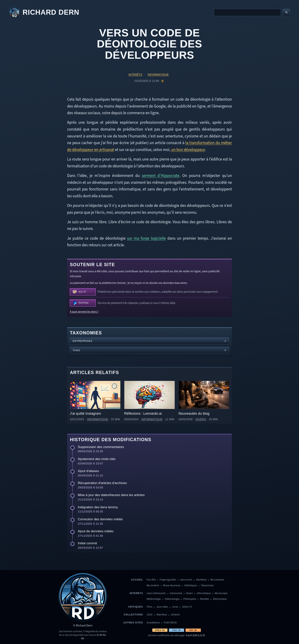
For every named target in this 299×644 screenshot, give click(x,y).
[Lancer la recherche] (286, 12)
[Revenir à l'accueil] (44, 12)
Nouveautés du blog (194, 414)
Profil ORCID (170, 623)
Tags (76, 350)
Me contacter (217, 580)
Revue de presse (172, 586)
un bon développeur (188, 150)
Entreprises (83, 341)
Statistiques (191, 586)
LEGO (150, 615)
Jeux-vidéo (162, 607)
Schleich (175, 615)
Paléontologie (172, 599)
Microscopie (221, 593)
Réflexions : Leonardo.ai (143, 414)
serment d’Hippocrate (161, 176)
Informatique (158, 75)
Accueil (137, 580)
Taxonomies (207, 586)
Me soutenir (153, 586)
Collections (133, 615)
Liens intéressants (156, 593)
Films (149, 607)
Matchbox (162, 615)
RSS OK (193, 630)
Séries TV (187, 607)
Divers (201, 419)
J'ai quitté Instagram (85, 414)
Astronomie (176, 593)
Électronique (220, 599)
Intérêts (135, 75)
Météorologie (154, 599)
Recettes (205, 599)
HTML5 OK (160, 630)
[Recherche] (247, 12)
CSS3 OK (176, 630)
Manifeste (201, 580)
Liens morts (186, 580)
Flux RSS (151, 580)
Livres (175, 607)
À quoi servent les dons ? (84, 312)
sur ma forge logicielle (146, 238)
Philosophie (190, 599)
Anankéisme (153, 623)
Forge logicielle (168, 580)
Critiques (135, 607)
